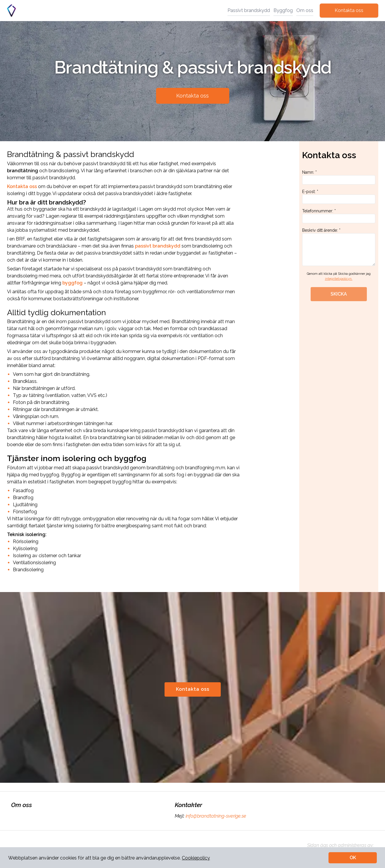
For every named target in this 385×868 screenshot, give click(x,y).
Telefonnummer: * (339, 216)
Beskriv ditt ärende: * (339, 247)
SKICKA (339, 294)
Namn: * (339, 177)
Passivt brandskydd (249, 10)
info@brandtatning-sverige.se (215, 816)
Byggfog (283, 10)
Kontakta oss (349, 10)
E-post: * (339, 197)
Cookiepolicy (196, 858)
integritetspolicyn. (339, 279)
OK (353, 858)
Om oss (305, 10)
